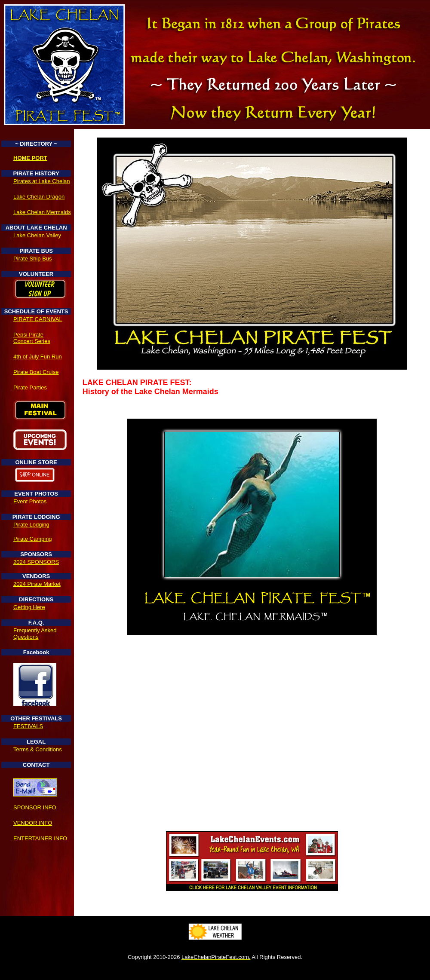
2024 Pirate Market (37, 584)
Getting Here (29, 607)
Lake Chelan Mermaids (42, 212)
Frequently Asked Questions (35, 634)
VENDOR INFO (33, 823)
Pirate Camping (33, 539)
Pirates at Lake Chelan (42, 181)
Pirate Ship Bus (33, 259)
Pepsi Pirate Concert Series (32, 338)
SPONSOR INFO (35, 807)
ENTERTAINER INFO (40, 838)
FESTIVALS (28, 726)
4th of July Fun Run (38, 357)
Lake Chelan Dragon (39, 197)
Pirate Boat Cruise (36, 372)
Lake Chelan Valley (37, 235)
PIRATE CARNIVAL (38, 319)
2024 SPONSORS (36, 562)
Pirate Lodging (31, 525)
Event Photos (30, 501)
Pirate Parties (30, 387)
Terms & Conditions (38, 749)
